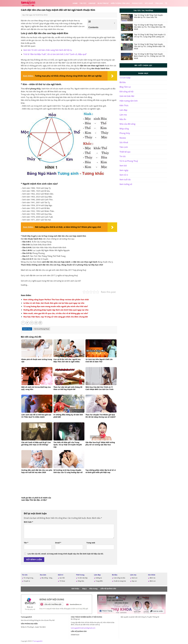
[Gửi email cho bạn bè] (32, 323)
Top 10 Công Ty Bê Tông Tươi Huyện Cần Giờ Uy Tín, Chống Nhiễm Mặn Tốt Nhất (150, 46)
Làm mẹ (123, 115)
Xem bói (123, 166)
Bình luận (28, 522)
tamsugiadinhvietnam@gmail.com (83, 628)
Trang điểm (99, 581)
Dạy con (134, 581)
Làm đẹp (92, 3)
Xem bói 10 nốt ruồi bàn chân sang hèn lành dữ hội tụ (48, 50)
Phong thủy (137, 3)
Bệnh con (153, 581)
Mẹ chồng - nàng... (47, 578)
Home (75, 3)
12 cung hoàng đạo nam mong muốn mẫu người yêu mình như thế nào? (56, 306)
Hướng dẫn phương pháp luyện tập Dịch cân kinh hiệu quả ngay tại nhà (56, 310)
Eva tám (43, 575)
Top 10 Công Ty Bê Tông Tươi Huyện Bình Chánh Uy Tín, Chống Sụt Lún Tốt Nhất (149, 56)
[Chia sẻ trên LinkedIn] (40, 323)
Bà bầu (123, 82)
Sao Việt (62, 578)
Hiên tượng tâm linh (120, 3)
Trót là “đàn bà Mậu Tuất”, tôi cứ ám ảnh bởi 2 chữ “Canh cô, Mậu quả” (55, 54)
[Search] (166, 3)
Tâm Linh (159, 3)
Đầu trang (93, 589)
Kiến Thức (124, 105)
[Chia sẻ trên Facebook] (23, 323)
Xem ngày (124, 170)
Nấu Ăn (123, 119)
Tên (26, 543)
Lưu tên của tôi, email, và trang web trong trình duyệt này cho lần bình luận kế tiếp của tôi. (66, 554)
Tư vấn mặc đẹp (83, 578)
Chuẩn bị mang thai (120, 581)
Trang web (91, 543)
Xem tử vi (124, 175)
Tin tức (83, 3)
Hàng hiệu (81, 581)
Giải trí (61, 575)
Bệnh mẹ (153, 578)
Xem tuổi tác (125, 180)
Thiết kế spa (125, 152)
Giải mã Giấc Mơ (127, 96)
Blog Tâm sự (103, 3)
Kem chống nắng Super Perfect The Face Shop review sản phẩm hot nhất (56, 300)
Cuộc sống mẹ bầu (119, 578)
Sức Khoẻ (149, 3)
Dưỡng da (99, 578)
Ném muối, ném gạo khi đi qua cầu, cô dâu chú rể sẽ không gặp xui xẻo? (56, 313)
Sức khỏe (152, 575)
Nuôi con (135, 578)
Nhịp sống (124, 129)
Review (123, 138)
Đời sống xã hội (126, 92)
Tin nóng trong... (29, 578)
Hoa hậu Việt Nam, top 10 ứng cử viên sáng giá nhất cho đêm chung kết (56, 317)
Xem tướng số (126, 184)
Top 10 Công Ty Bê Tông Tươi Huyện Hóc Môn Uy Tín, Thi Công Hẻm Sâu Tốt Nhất (150, 27)
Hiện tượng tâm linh (129, 101)
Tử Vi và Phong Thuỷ (42, 329)
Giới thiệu (75, 589)
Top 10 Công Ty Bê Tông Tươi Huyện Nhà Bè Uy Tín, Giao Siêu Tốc (148, 16)
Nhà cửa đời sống (127, 124)
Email (58, 543)
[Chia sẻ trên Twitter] (27, 323)
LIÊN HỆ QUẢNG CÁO (108, 589)
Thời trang (80, 575)
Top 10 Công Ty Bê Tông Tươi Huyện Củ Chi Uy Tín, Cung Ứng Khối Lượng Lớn (150, 36)
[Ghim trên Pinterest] (36, 323)
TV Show (62, 581)
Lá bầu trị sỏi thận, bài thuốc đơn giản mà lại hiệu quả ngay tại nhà (54, 303)
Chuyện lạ (27, 581)
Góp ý (84, 589)
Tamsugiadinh (38, 641)
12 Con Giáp (125, 78)
